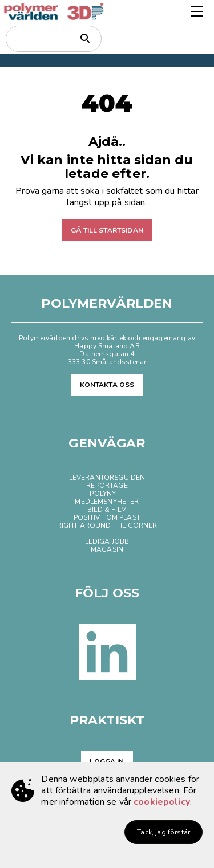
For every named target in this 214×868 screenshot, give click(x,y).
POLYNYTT (107, 494)
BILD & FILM (107, 510)
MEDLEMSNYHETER (107, 502)
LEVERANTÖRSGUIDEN (107, 478)
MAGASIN (107, 549)
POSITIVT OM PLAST (107, 517)
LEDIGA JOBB (107, 541)
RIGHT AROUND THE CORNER (107, 525)
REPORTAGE (107, 486)
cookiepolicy (162, 802)
